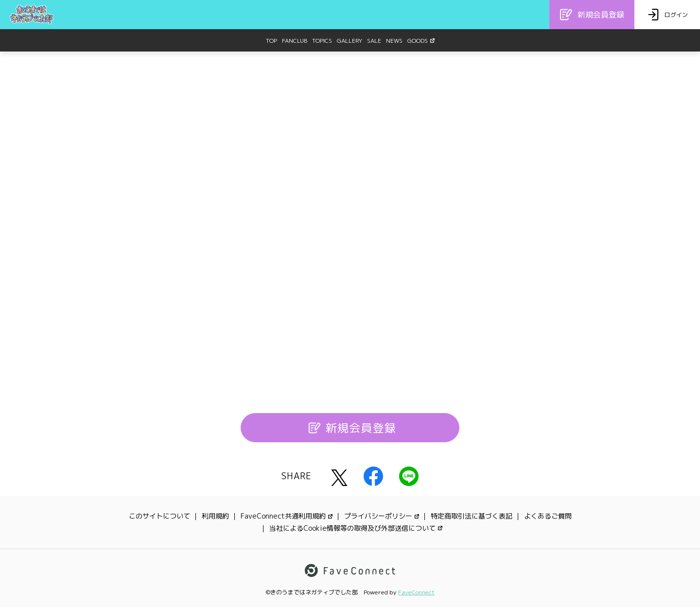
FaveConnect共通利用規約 (287, 516)
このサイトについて (159, 516)
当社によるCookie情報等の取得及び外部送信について (356, 528)
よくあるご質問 (548, 516)
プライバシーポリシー (382, 516)
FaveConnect (416, 592)
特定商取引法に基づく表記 (472, 516)
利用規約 (215, 516)
